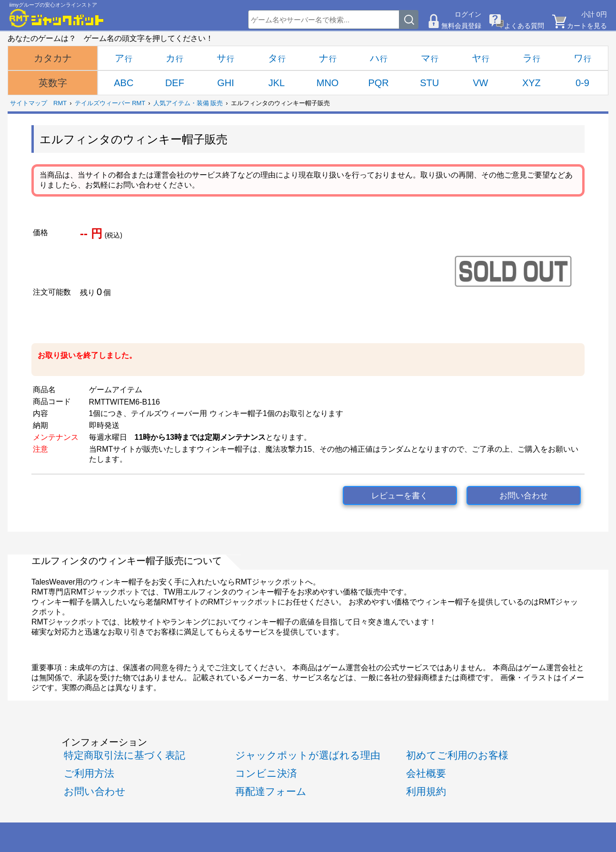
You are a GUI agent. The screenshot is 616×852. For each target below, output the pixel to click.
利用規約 (426, 791)
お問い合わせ (524, 496)
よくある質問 (524, 26)
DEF (175, 83)
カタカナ (53, 58)
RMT (60, 103)
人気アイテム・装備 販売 (188, 103)
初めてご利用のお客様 (457, 755)
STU (429, 83)
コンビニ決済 (266, 773)
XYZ (532, 83)
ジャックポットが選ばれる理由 (308, 755)
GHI (226, 83)
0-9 (582, 83)
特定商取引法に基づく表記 (124, 755)
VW (480, 83)
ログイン (468, 14)
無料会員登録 (461, 26)
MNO (328, 83)
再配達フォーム (271, 791)
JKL (277, 83)
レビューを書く (400, 496)
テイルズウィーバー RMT (110, 103)
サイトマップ (29, 103)
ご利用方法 (89, 773)
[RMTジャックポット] (57, 18)
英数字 (53, 83)
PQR (378, 83)
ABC (124, 83)
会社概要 (426, 773)
